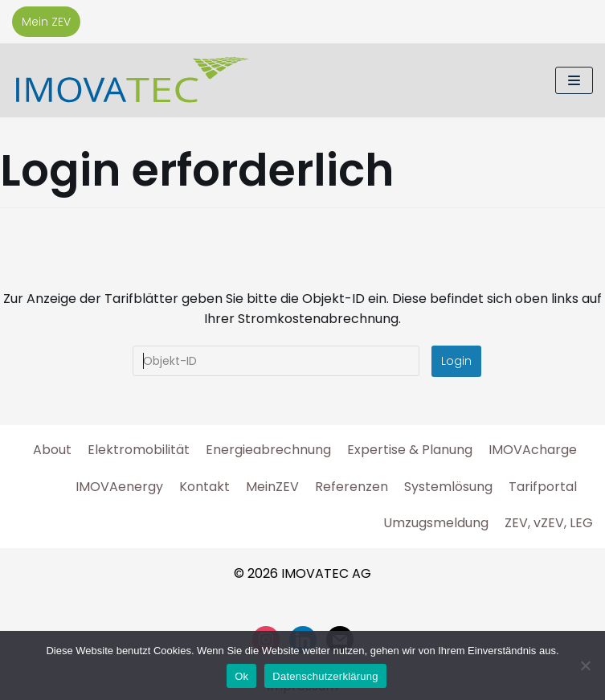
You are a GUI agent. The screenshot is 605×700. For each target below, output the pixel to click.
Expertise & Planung (410, 450)
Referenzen (352, 487)
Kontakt (204, 487)
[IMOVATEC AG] (133, 80)
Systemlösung (448, 487)
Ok (241, 676)
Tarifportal (543, 487)
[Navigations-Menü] (574, 80)
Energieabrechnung (268, 450)
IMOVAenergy (119, 487)
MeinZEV (272, 487)
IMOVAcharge (533, 450)
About (52, 450)
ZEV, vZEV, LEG (549, 523)
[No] (585, 665)
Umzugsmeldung (436, 523)
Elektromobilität (139, 450)
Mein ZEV (46, 22)
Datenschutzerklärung (325, 676)
